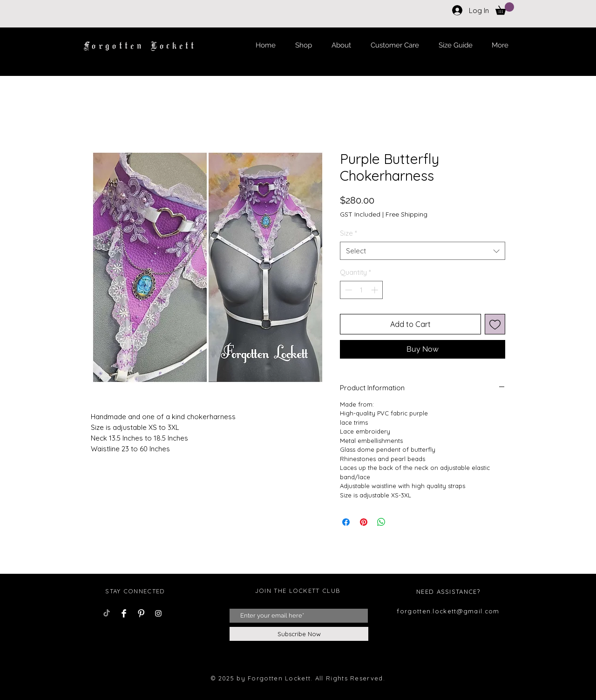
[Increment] (376, 290)
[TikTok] (107, 613)
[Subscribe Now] (299, 634)
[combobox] (423, 251)
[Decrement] (348, 290)
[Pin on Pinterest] (364, 522)
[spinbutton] (362, 290)
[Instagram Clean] (158, 613)
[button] (505, 9)
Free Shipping (406, 214)
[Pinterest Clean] (141, 613)
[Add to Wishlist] (495, 324)
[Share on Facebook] (346, 522)
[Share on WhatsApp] (381, 522)
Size (349, 233)
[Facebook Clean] (124, 613)
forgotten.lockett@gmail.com (448, 611)
